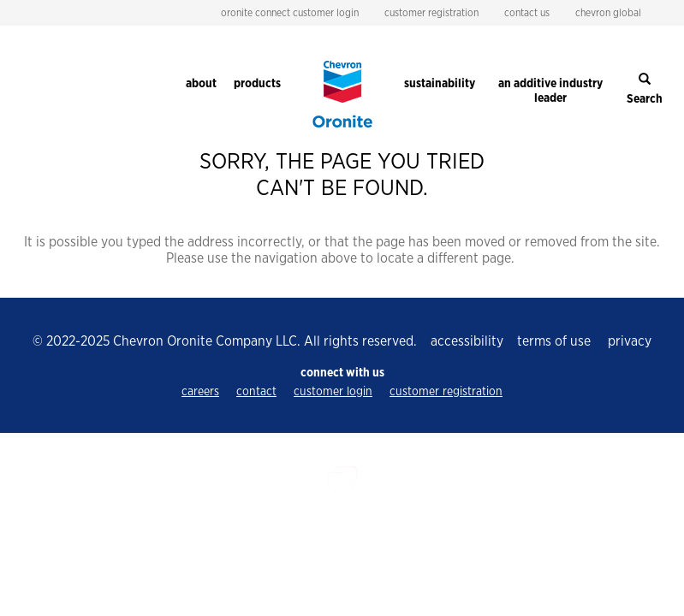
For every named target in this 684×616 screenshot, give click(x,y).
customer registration (431, 13)
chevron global (608, 13)
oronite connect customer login (290, 13)
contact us (527, 13)
